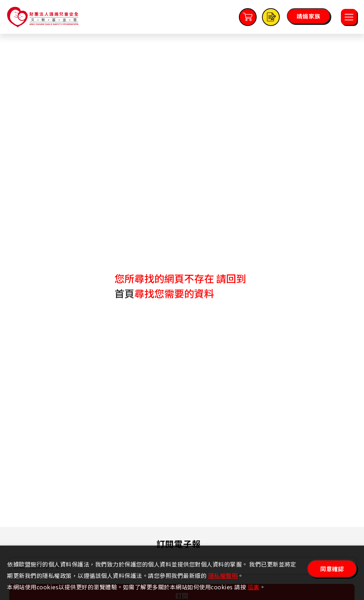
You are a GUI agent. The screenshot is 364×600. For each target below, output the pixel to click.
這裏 (254, 587)
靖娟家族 (309, 16)
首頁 (124, 293)
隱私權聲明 (223, 575)
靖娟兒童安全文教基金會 (43, 17)
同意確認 (332, 569)
